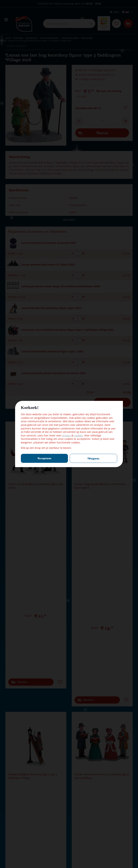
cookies (78, 435)
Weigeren (93, 459)
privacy (67, 435)
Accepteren (44, 458)
